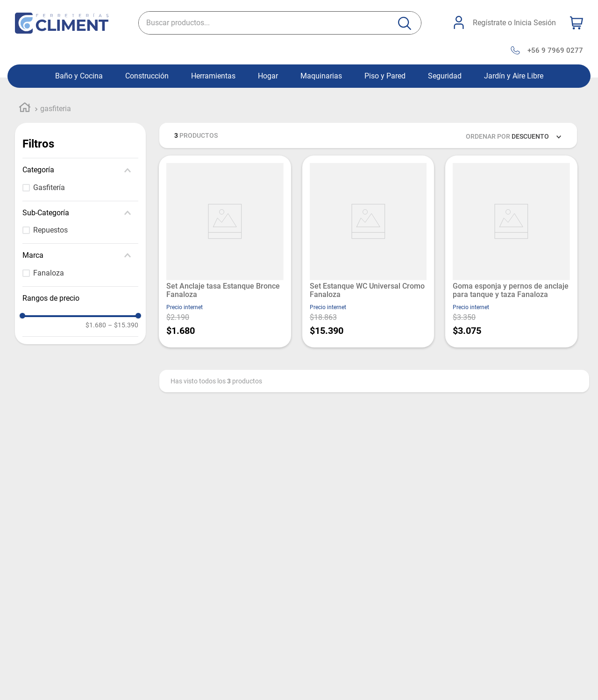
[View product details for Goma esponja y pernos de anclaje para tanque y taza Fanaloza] (511, 251)
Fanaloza (49, 273)
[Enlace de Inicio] (25, 109)
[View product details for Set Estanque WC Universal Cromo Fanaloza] (368, 251)
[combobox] (280, 23)
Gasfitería (49, 187)
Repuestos (50, 230)
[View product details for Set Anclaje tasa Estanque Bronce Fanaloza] (225, 251)
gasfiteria (56, 109)
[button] (80, 170)
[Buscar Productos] (405, 23)
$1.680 (96, 325)
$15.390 (123, 325)
